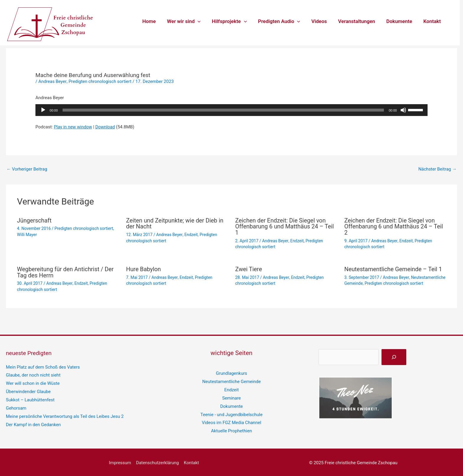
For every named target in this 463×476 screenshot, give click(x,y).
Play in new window (73, 127)
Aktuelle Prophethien (231, 430)
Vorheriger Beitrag (27, 169)
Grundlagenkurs (231, 372)
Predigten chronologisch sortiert (100, 81)
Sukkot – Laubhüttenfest (30, 399)
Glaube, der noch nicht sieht (33, 374)
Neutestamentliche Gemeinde (231, 380)
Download (106, 127)
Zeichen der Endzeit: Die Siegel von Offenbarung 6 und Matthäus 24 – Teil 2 (394, 226)
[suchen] (394, 356)
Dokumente (401, 21)
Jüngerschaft (35, 220)
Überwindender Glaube (28, 390)
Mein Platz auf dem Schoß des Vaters (43, 366)
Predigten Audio (285, 21)
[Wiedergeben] (43, 110)
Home (158, 21)
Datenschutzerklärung (157, 461)
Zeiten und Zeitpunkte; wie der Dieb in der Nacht (175, 223)
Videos (323, 21)
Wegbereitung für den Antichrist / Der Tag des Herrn (66, 271)
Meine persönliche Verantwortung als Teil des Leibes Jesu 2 (65, 415)
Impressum (120, 461)
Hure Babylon (144, 268)
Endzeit (191, 234)
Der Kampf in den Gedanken (33, 423)
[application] (205, 21)
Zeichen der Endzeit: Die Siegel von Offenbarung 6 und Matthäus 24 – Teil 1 (285, 226)
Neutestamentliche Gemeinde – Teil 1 (394, 268)
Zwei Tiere (249, 268)
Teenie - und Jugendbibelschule (231, 413)
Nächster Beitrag (437, 169)
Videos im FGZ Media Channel (232, 421)
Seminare (231, 397)
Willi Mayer (27, 234)
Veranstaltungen (360, 21)
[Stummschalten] (403, 110)
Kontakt (433, 21)
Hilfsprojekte (236, 21)
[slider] (223, 110)
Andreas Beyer (52, 81)
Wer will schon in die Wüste (33, 382)
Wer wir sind (192, 21)
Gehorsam (16, 407)
